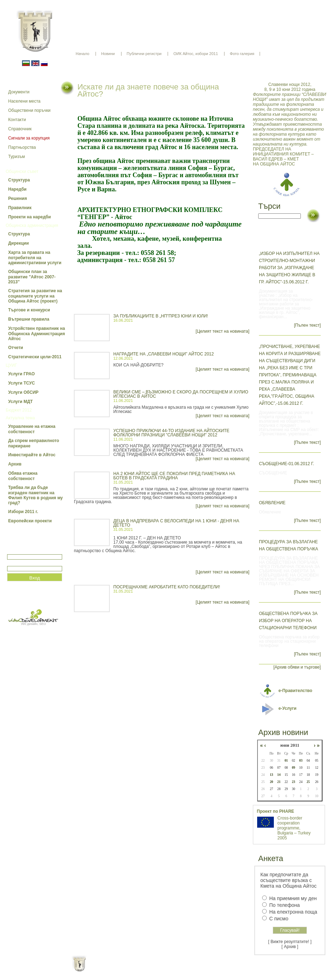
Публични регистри (144, 54)
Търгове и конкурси (29, 310)
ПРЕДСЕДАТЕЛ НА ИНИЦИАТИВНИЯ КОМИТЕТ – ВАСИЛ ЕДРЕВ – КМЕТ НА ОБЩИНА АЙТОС (290, 124)
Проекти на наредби (29, 217)
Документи (19, 92)
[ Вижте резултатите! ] (290, 942)
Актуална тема (20, 418)
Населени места (24, 101)
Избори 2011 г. (23, 512)
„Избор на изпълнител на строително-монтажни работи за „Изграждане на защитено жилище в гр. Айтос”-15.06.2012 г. (289, 268)
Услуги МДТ (20, 402)
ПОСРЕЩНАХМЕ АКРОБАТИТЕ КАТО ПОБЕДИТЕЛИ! (167, 587)
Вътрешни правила (29, 319)
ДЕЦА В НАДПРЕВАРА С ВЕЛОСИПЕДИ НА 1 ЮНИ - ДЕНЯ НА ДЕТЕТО (176, 523)
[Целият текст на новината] (223, 331)
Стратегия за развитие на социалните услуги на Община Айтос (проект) (35, 296)
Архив (15, 464)
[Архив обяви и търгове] (297, 667)
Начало (82, 54)
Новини (108, 54)
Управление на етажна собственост (32, 429)
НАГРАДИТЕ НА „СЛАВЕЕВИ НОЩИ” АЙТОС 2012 (164, 354)
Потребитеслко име (28, 551)
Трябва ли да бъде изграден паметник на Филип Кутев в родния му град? (36, 495)
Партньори (174, 969)
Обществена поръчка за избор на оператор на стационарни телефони (288, 621)
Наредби (17, 189)
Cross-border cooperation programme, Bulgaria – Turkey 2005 (294, 828)
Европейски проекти (30, 521)
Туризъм (17, 157)
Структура (19, 180)
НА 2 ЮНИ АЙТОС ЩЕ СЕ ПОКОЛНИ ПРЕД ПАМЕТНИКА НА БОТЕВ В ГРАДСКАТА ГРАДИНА (174, 476)
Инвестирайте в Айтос (32, 455)
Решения (18, 198)
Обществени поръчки (29, 110)
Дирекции (18, 243)
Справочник (20, 129)
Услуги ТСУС (21, 383)
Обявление (272, 503)
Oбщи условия (140, 969)
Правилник (20, 208)
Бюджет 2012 (19, 410)
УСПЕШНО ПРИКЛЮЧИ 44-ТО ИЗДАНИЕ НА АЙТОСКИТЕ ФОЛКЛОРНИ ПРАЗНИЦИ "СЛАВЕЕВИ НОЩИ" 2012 (171, 433)
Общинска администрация (32, 225)
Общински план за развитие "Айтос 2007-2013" (32, 277)
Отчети (16, 348)
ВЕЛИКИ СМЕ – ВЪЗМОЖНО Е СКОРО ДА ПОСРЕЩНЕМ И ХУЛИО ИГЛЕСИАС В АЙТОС (181, 394)
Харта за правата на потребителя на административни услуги (35, 258)
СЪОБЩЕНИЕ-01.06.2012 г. (286, 464)
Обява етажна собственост (23, 476)
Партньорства (22, 147)
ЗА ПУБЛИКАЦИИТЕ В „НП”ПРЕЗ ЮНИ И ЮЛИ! (161, 316)
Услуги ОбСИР (23, 392)
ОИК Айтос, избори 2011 (196, 54)
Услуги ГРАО (21, 374)
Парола (15, 563)
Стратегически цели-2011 (35, 357)
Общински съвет (22, 171)
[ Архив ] (290, 947)
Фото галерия (242, 54)
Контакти (17, 120)
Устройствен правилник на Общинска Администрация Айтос (37, 334)
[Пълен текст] (307, 325)
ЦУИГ (11, 365)
